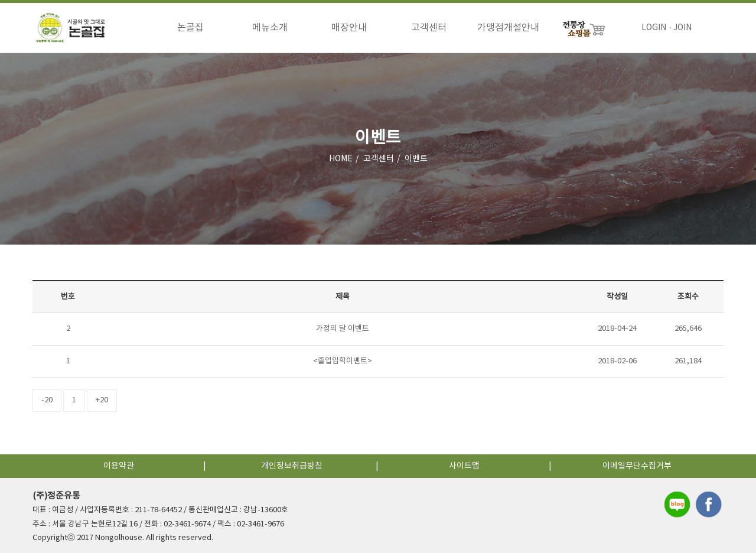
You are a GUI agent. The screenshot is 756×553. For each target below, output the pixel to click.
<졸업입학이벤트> (343, 361)
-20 (47, 400)
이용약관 (119, 466)
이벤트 (416, 159)
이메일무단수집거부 (637, 466)
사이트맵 (464, 466)
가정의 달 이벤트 (343, 329)
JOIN (682, 28)
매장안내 (349, 28)
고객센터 (429, 28)
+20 (102, 400)
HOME (341, 159)
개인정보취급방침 (292, 466)
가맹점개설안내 (508, 28)
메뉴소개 (270, 28)
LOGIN (654, 28)
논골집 (190, 28)
